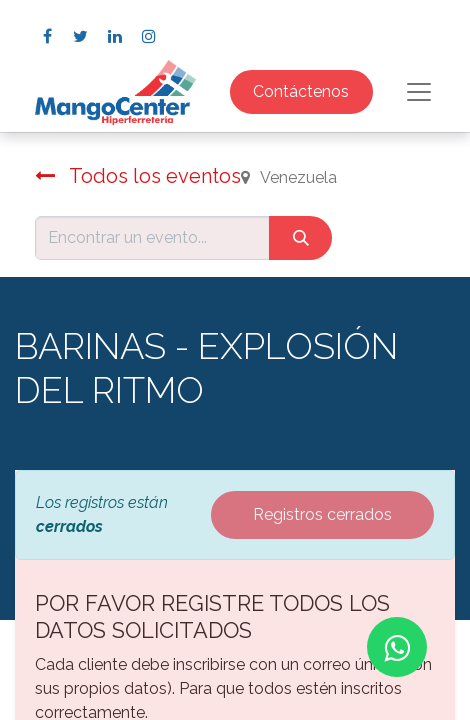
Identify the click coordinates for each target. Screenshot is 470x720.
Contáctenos (301, 91)
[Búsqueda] (300, 238)
